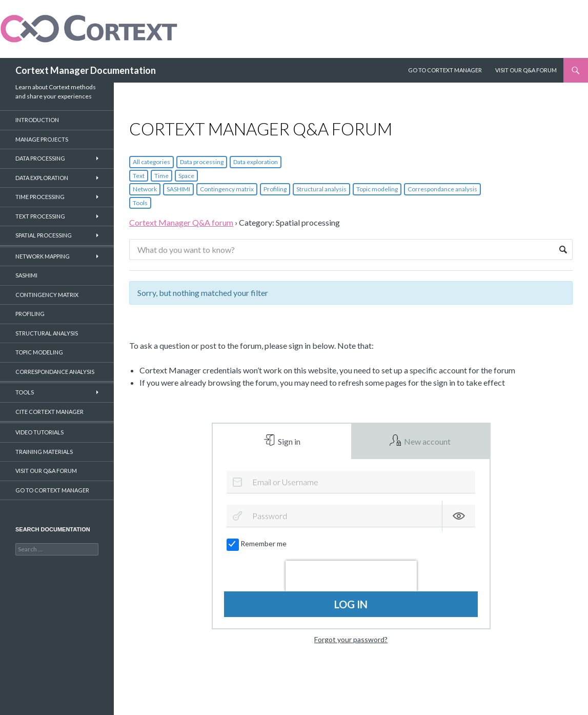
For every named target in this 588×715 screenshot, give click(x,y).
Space (186, 176)
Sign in (288, 441)
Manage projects (42, 139)
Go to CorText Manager (52, 490)
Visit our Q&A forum (46, 471)
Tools (140, 203)
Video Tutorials (39, 432)
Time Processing (40, 197)
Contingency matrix (227, 189)
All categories (151, 162)
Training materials (44, 452)
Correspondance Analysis (55, 372)
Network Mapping (43, 256)
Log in (351, 605)
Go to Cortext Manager (445, 70)
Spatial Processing (44, 235)
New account (427, 441)
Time (161, 176)
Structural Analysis (47, 333)
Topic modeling (377, 189)
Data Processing (40, 158)
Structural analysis (321, 189)
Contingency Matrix (47, 295)
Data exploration (256, 162)
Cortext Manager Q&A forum (181, 222)
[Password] (351, 517)
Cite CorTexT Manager (49, 412)
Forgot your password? (351, 640)
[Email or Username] (351, 482)
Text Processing (40, 216)
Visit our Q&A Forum (526, 70)
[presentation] (351, 577)
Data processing (202, 162)
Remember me (257, 544)
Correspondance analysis (442, 189)
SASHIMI (178, 189)
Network (145, 189)
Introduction (37, 120)
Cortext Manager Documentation (86, 70)
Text (139, 176)
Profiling (275, 189)
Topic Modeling (39, 352)
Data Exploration (42, 178)
